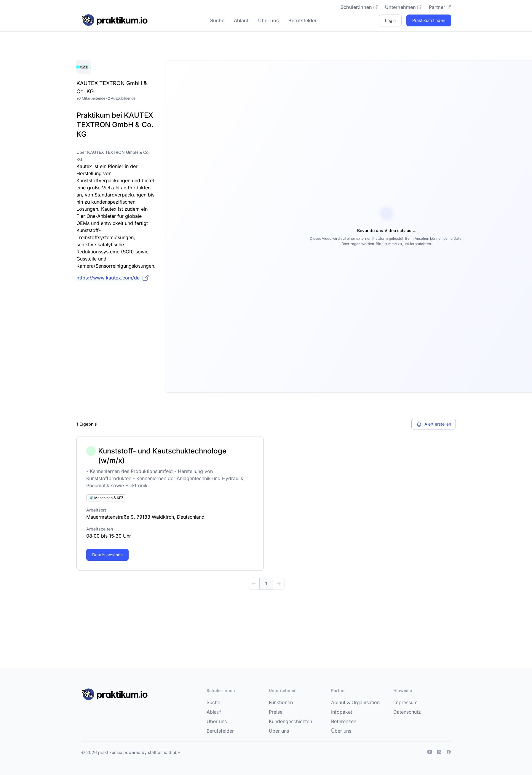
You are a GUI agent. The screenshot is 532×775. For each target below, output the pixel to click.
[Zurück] (254, 584)
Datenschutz (407, 712)
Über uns (269, 20)
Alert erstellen (434, 424)
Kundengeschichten (290, 721)
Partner (440, 7)
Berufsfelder (302, 20)
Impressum (405, 702)
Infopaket (342, 712)
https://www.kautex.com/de (113, 278)
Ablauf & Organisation (355, 702)
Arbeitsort (96, 510)
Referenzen (344, 721)
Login (390, 20)
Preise (276, 712)
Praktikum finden (429, 20)
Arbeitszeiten (100, 529)
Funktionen (281, 702)
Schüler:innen (359, 7)
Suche (217, 20)
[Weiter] (279, 584)
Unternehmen (403, 7)
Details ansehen (107, 555)
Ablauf (241, 20)
